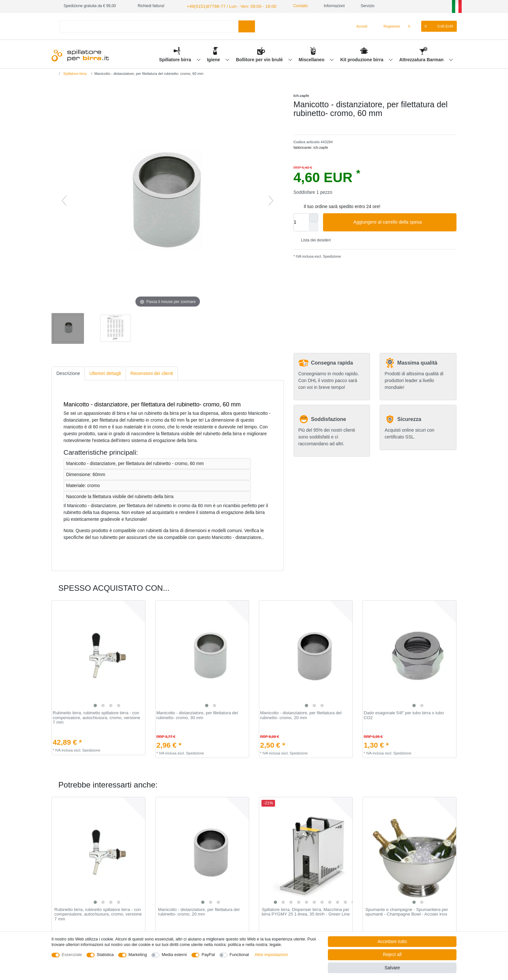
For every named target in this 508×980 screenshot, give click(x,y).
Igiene (214, 59)
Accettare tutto (392, 941)
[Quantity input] (301, 221)
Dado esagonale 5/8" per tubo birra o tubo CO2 (404, 715)
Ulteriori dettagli (105, 373)
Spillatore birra (176, 59)
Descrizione (68, 373)
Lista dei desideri (313, 239)
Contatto (290, 6)
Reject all (392, 954)
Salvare (392, 968)
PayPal (208, 955)
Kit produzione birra (362, 59)
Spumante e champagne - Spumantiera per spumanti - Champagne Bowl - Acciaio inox (407, 911)
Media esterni (174, 955)
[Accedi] (359, 26)
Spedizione (331, 256)
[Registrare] (388, 26)
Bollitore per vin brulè (260, 59)
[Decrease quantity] (314, 226)
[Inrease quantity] (314, 217)
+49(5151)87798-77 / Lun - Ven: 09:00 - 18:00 (225, 6)
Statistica (105, 955)
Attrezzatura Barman (422, 59)
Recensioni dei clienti (152, 373)
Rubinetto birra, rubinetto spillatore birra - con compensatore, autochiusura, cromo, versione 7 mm (97, 717)
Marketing (138, 955)
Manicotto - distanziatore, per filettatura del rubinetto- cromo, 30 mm (197, 715)
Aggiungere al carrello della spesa (403, 221)
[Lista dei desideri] (412, 26)
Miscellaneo (312, 59)
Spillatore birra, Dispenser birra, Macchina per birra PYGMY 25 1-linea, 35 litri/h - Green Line (306, 911)
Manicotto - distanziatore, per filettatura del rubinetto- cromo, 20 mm (301, 715)
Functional (239, 955)
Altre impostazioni (271, 955)
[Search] (247, 25)
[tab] (68, 373)
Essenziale (72, 955)
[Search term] (149, 25)
